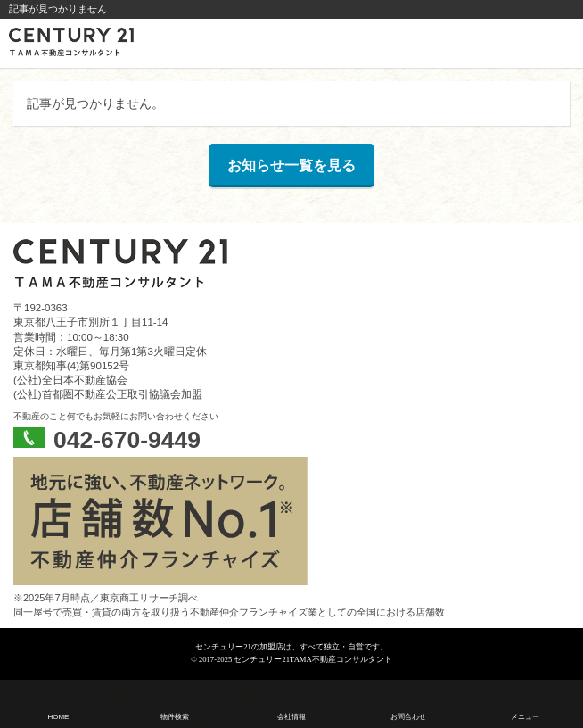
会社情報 (291, 717)
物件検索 (175, 717)
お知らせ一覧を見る (291, 165)
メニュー (525, 717)
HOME (58, 717)
